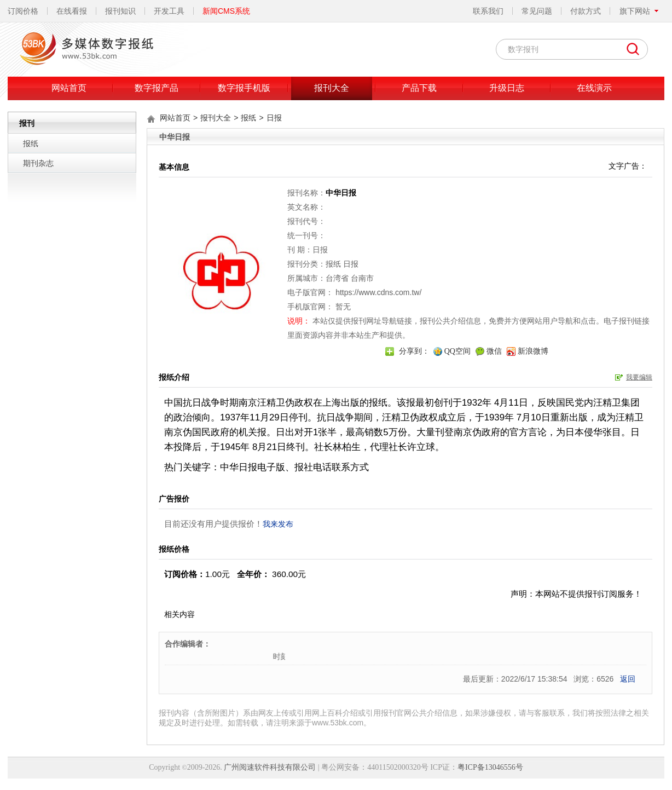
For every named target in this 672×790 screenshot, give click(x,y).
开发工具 (169, 11)
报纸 (31, 143)
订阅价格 (23, 11)
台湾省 (337, 278)
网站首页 (69, 88)
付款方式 (586, 11)
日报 (274, 118)
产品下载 (419, 88)
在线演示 (594, 88)
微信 (494, 351)
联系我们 (488, 11)
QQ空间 (457, 351)
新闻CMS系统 (226, 11)
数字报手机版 (244, 88)
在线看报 (72, 11)
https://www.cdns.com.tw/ (378, 292)
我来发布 (278, 524)
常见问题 (537, 11)
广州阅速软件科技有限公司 (270, 767)
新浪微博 (533, 351)
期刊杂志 (38, 163)
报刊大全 (332, 88)
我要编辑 (639, 377)
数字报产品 (157, 88)
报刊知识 (120, 11)
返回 (628, 679)
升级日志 (507, 88)
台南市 (362, 278)
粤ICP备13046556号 (490, 767)
